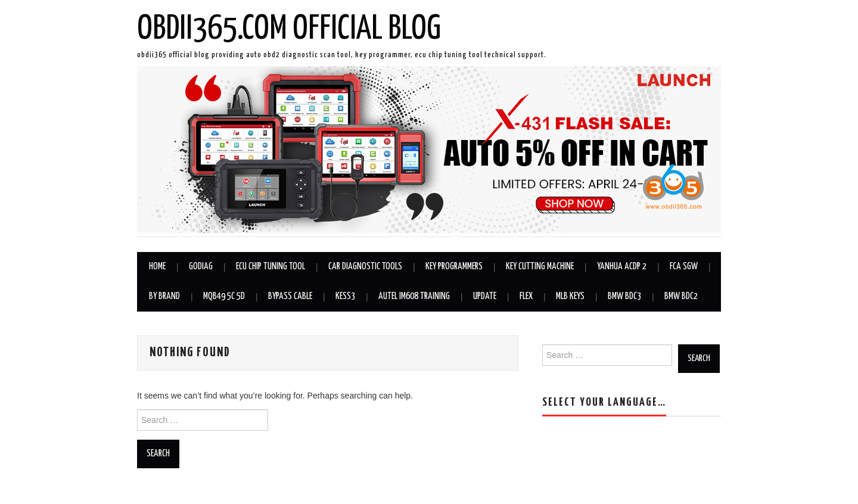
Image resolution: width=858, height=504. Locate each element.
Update (485, 296)
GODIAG (201, 267)
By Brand (164, 296)
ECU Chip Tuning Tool (271, 267)
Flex (526, 296)
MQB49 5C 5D (224, 296)
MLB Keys (570, 296)
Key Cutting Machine (540, 267)
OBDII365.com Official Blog (289, 29)
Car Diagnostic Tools (365, 267)
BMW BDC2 (681, 296)
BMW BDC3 (624, 296)
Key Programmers (454, 267)
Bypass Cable (290, 296)
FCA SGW (684, 267)
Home (157, 267)
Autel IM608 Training (414, 296)
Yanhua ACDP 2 (622, 267)
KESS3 (345, 296)
